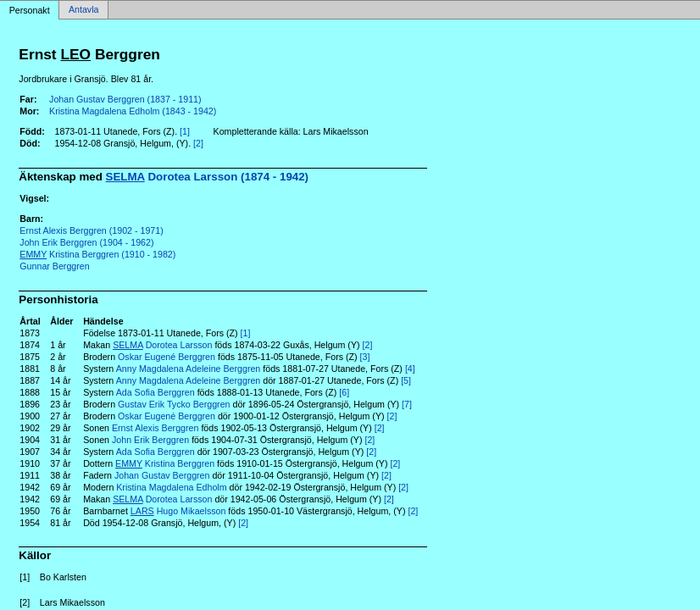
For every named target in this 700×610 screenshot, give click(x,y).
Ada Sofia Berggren (156, 392)
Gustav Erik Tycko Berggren (174, 404)
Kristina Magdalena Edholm (171, 487)
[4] (410, 369)
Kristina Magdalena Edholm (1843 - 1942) (133, 111)
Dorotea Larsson (162, 345)
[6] (344, 392)
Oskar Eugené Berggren (167, 357)
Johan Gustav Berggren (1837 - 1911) (125, 99)
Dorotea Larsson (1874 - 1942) (208, 177)
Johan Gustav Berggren (162, 475)
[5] (406, 380)
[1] (185, 131)
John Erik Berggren (150, 440)
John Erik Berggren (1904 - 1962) (86, 242)
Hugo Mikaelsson (178, 511)
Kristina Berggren (165, 463)
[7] (407, 404)
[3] (365, 357)
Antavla (84, 10)
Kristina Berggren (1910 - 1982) (97, 254)
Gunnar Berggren (54, 266)
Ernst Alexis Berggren (155, 428)
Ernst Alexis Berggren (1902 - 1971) (91, 230)
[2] (198, 143)
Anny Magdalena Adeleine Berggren (189, 369)
